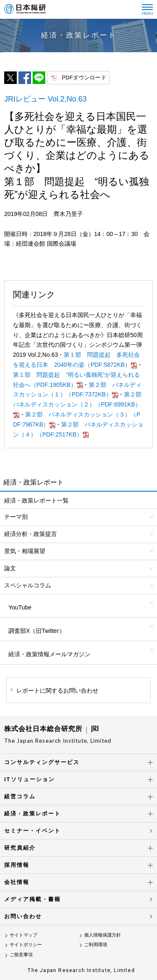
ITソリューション (30, 779)
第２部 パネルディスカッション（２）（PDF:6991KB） (80, 404)
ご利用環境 (96, 944)
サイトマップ (23, 935)
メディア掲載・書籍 (32, 899)
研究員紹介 (20, 848)
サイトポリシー (26, 944)
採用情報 (17, 865)
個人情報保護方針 (103, 935)
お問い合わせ (23, 916)
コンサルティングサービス (42, 762)
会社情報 (17, 882)
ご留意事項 (21, 955)
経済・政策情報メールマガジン (49, 654)
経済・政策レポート (32, 814)
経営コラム (20, 796)
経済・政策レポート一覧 (36, 500)
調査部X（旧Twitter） (37, 631)
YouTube (20, 607)
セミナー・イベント (32, 831)
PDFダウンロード (84, 77)
